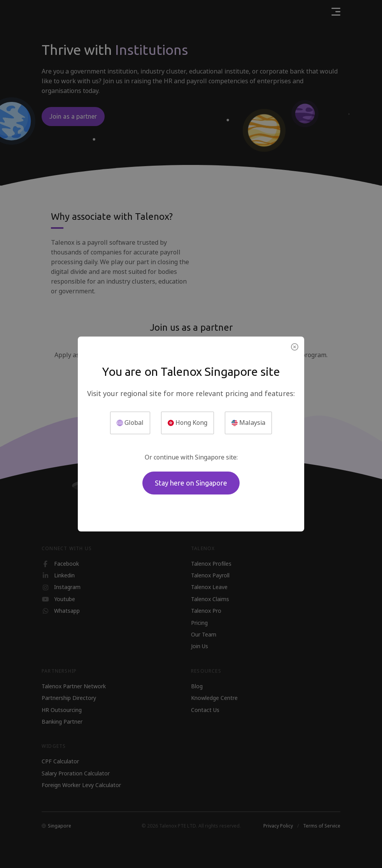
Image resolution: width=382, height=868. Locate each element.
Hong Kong (187, 423)
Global (130, 423)
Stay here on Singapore (191, 483)
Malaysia (248, 423)
